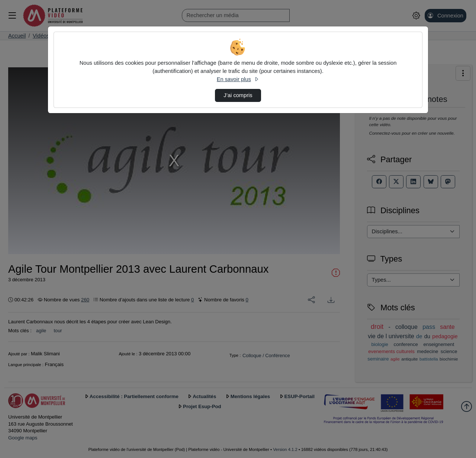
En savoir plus (238, 79)
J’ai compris (238, 95)
